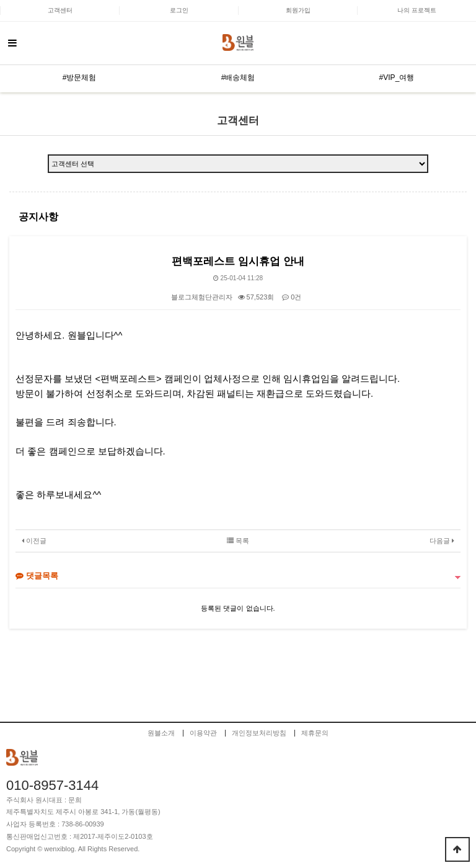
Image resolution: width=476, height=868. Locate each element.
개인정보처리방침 (259, 733)
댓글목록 (37, 576)
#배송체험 (238, 77)
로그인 (179, 10)
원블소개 (161, 733)
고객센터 (60, 10)
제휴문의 (315, 733)
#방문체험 (80, 77)
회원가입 (298, 10)
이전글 (34, 541)
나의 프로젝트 (417, 10)
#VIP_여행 (397, 77)
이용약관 (203, 733)
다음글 (442, 541)
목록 (238, 541)
